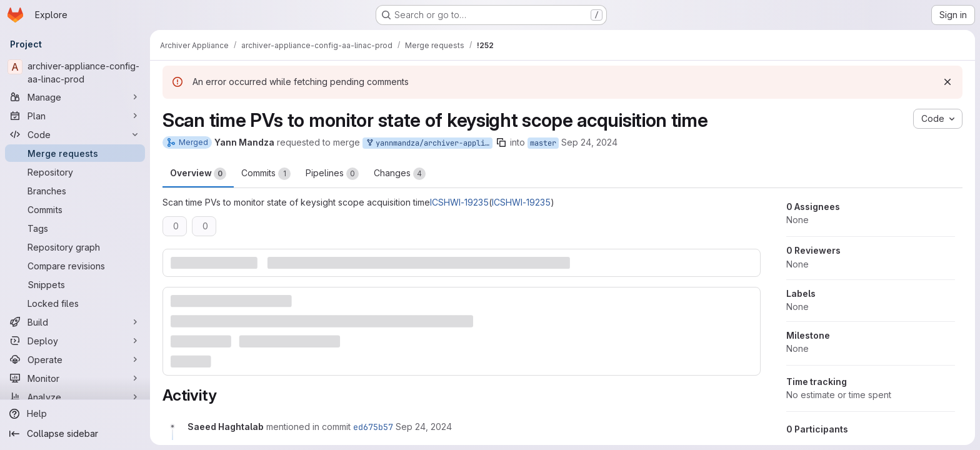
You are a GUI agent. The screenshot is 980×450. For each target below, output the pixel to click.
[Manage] (75, 97)
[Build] (75, 322)
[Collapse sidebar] (75, 434)
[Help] (75, 414)
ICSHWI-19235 (459, 202)
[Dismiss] (947, 82)
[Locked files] (75, 303)
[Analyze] (75, 397)
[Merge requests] (75, 153)
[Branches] (75, 191)
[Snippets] (75, 284)
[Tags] (75, 228)
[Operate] (75, 359)
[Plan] (75, 116)
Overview (198, 174)
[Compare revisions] (75, 266)
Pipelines (332, 174)
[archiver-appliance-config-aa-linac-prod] (75, 72)
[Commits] (75, 209)
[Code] (75, 134)
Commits (266, 174)
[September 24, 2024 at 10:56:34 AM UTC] (424, 427)
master (543, 143)
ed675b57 (373, 427)
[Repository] (75, 172)
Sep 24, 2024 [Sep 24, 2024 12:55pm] (589, 142)
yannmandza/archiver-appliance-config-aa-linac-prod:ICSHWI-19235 (429, 143)
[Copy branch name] (501, 142)
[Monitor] (75, 378)
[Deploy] (75, 341)
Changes (400, 174)
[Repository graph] (75, 247)
